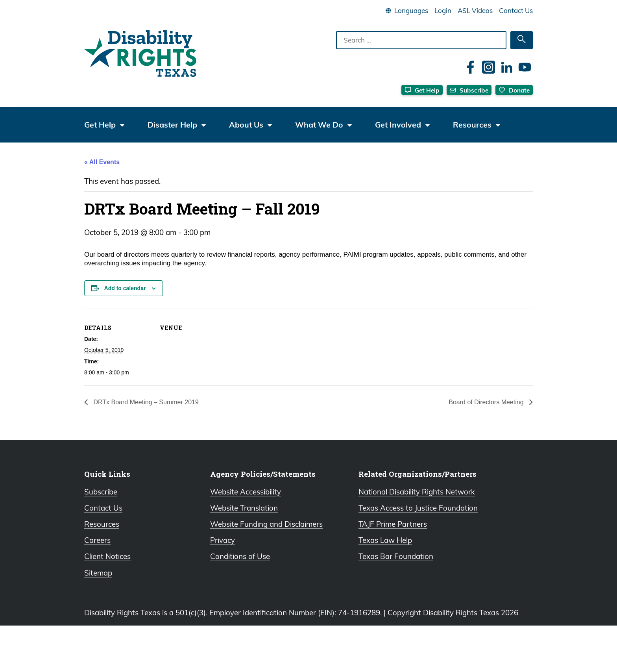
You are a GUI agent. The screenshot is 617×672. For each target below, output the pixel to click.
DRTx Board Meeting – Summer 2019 (145, 408)
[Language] (411, 11)
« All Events (102, 168)
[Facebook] (470, 67)
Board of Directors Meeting (487, 408)
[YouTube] (525, 67)
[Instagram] (489, 67)
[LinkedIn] (507, 67)
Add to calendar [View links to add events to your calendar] (125, 294)
